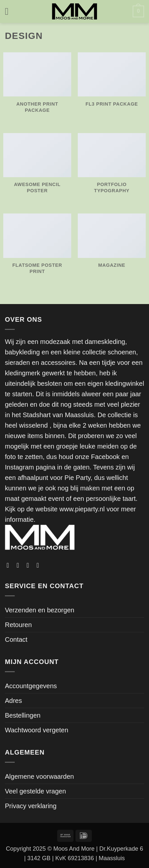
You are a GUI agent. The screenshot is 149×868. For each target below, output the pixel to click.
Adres (13, 701)
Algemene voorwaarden (39, 776)
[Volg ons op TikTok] (30, 565)
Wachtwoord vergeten (37, 730)
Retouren (18, 625)
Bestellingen (23, 715)
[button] (10, 11)
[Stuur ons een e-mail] (40, 565)
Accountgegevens (31, 686)
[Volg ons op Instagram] (20, 565)
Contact (16, 639)
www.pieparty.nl (82, 509)
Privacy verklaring (31, 806)
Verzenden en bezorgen (40, 610)
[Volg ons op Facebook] (10, 565)
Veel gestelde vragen (35, 791)
